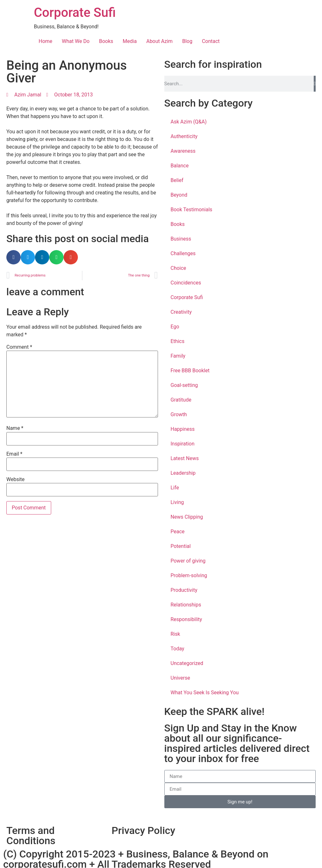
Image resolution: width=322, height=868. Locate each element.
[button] (14, 257)
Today (178, 649)
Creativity (181, 312)
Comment (19, 347)
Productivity (184, 590)
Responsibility (186, 619)
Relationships (186, 605)
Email (14, 454)
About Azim (159, 41)
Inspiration (183, 444)
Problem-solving (189, 575)
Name (15, 428)
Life (175, 488)
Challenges (183, 253)
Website (15, 479)
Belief (177, 180)
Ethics (178, 341)
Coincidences (186, 283)
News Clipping (187, 517)
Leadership (183, 473)
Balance (180, 166)
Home (46, 41)
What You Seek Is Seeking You (205, 693)
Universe (180, 678)
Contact (211, 41)
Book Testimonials (192, 210)
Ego (175, 327)
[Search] (315, 84)
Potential (181, 546)
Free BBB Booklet (190, 371)
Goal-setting (184, 385)
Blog (187, 41)
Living (177, 502)
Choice (178, 268)
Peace (178, 532)
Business (181, 239)
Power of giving (188, 561)
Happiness (183, 429)
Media (130, 41)
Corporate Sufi (75, 13)
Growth (179, 414)
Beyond (179, 195)
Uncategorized (187, 663)
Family (178, 356)
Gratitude (181, 400)
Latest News (185, 458)
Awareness (183, 151)
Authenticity (184, 136)
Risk (175, 634)
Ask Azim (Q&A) (189, 122)
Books (106, 41)
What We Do (76, 41)
